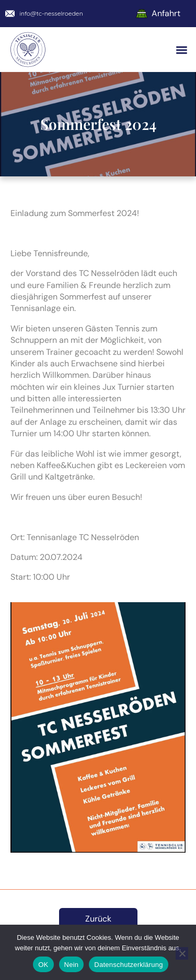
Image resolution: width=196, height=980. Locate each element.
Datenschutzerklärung (128, 965)
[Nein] (182, 953)
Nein (72, 965)
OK (43, 965)
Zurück (98, 919)
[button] (182, 50)
